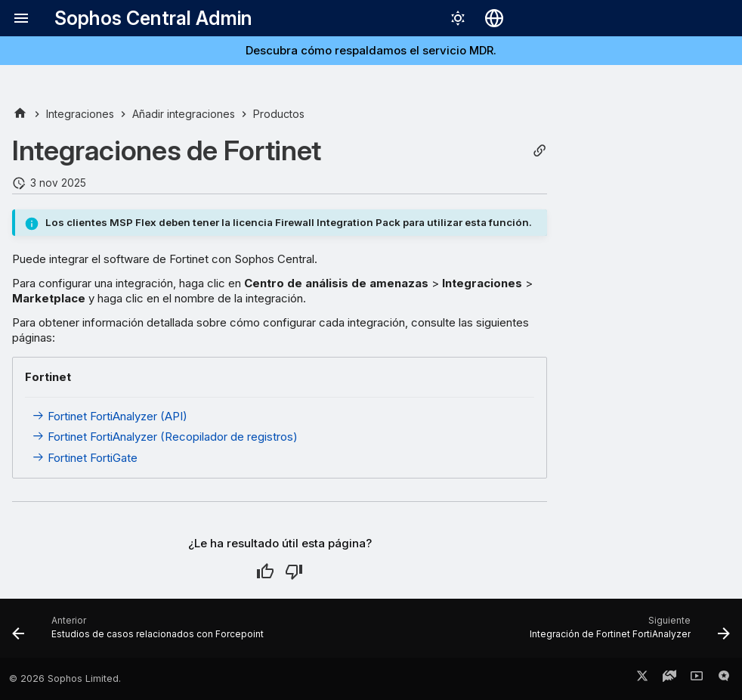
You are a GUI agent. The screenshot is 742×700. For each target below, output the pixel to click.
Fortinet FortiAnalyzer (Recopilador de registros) (165, 437)
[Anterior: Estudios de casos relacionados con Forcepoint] (141, 633)
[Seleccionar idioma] (494, 18)
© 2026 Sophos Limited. (65, 678)
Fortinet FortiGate (85, 458)
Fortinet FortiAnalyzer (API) (110, 416)
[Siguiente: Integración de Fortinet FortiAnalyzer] (627, 633)
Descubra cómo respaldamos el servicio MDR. (371, 50)
